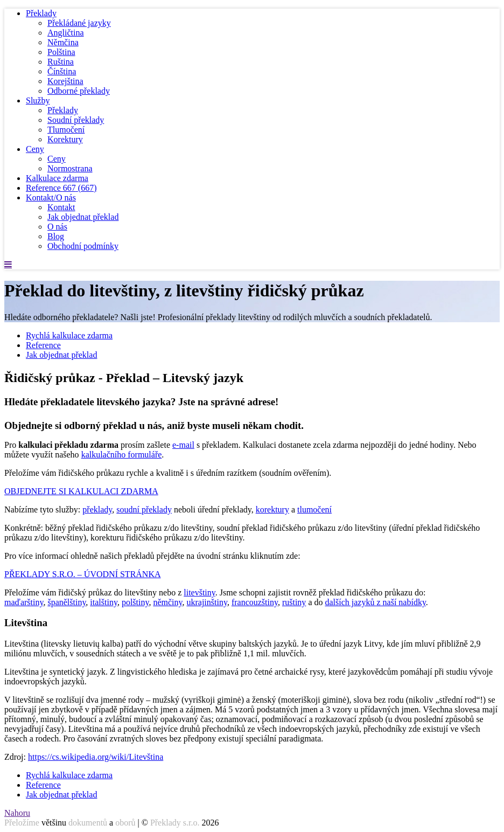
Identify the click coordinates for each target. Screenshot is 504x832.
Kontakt (61, 207)
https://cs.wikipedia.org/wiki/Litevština (96, 757)
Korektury (65, 139)
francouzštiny (255, 602)
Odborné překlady (79, 91)
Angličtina (66, 33)
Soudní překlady (76, 120)
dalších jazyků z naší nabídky (375, 602)
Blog (56, 236)
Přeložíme (22, 823)
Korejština (65, 81)
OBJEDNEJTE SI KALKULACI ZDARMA (81, 491)
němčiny (167, 602)
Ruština (61, 62)
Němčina (63, 42)
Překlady (41, 13)
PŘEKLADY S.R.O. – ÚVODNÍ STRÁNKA (83, 574)
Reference (61, 188)
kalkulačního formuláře (122, 455)
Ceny (35, 149)
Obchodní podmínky (83, 246)
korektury (272, 509)
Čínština (62, 71)
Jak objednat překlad (83, 217)
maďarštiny (24, 602)
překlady (97, 509)
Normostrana (70, 168)
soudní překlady (144, 509)
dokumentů (88, 823)
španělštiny (66, 602)
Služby (38, 100)
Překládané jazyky (79, 23)
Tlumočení (66, 130)
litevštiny (199, 592)
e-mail (183, 445)
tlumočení (314, 509)
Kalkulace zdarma (57, 178)
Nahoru (17, 813)
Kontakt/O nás (51, 197)
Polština (61, 52)
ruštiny (294, 602)
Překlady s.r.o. (175, 823)
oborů (125, 823)
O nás (57, 227)
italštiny (104, 602)
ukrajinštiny (206, 602)
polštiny (135, 602)
